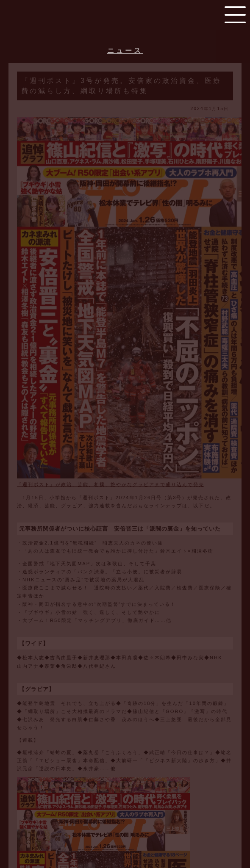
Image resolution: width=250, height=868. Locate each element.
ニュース (125, 51)
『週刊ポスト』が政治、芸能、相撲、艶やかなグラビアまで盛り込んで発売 (111, 484)
